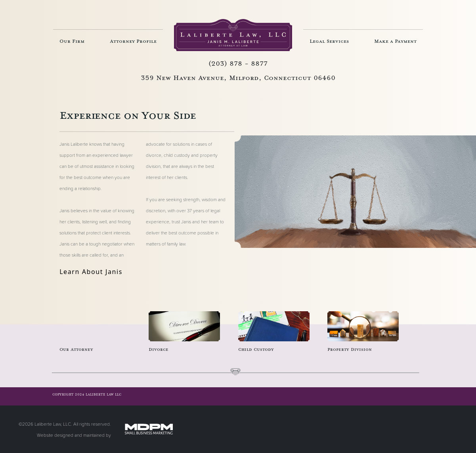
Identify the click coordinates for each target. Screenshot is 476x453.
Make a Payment (395, 41)
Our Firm (72, 41)
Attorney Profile (133, 41)
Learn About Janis (91, 272)
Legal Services (329, 41)
